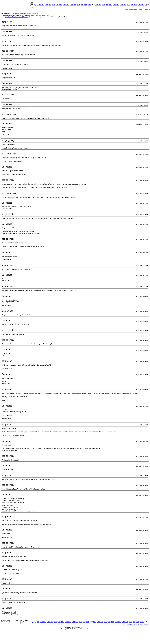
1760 (96, 5)
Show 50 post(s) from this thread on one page (137, 10)
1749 (68, 5)
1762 (104, 5)
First (35, 5)
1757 (86, 5)
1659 (54, 5)
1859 (132, 5)
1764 (111, 5)
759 (40, 5)
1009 (43, 5)
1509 (50, 5)
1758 (89, 5)
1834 (128, 5)
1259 (46, 5)
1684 (57, 5)
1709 (61, 5)
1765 (114, 5)
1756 (82, 5)
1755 (78, 5)
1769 (118, 5)
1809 (125, 5)
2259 (139, 5)
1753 (71, 5)
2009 (136, 5)
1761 (100, 5)
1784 (121, 5)
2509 (143, 5)
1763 (107, 5)
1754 (75, 5)
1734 (64, 5)
